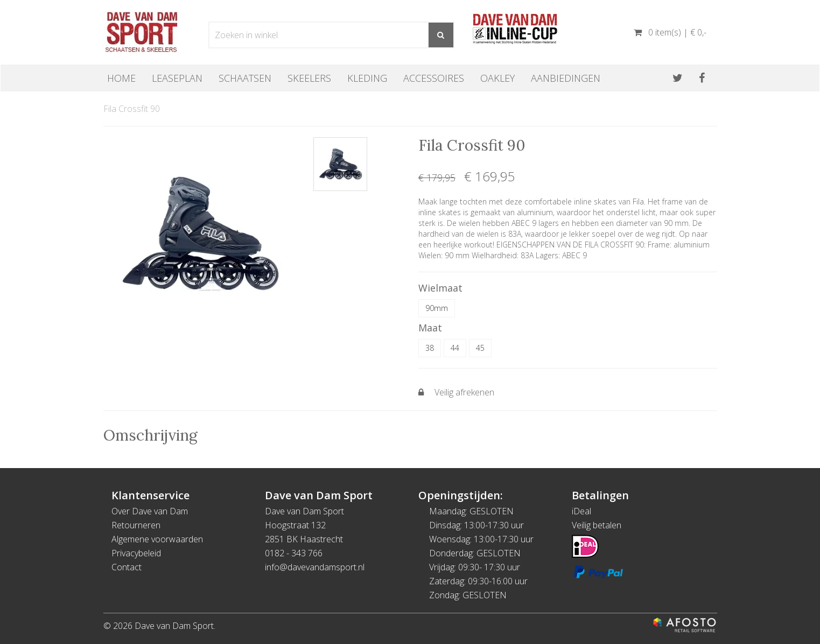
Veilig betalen (597, 525)
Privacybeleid (136, 553)
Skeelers (309, 78)
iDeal (581, 511)
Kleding (367, 78)
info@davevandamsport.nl (315, 567)
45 (480, 348)
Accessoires (434, 78)
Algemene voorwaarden (157, 539)
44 (455, 348)
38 (430, 348)
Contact (127, 567)
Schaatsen (245, 78)
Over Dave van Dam (150, 511)
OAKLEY (497, 78)
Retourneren (136, 525)
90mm (437, 308)
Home (121, 78)
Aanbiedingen (566, 78)
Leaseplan (177, 78)
